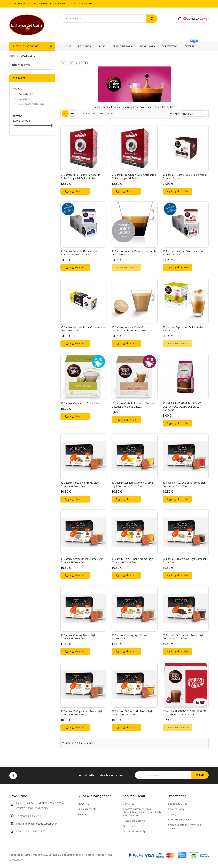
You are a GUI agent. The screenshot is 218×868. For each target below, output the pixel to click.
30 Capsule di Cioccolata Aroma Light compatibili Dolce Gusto (184, 637)
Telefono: (21, 816)
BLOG (173, 46)
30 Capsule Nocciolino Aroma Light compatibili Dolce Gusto (80, 484)
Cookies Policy (176, 809)
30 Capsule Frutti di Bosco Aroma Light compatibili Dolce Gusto (185, 484)
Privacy (172, 814)
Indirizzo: (21, 803)
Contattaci (129, 804)
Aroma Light (27, 94)
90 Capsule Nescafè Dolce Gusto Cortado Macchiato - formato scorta (132, 329)
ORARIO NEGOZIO (152, 46)
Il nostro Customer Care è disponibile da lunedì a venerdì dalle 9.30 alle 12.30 (142, 812)
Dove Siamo (130, 826)
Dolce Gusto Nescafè (31, 104)
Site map (82, 814)
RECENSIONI (191, 46)
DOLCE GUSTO (21, 65)
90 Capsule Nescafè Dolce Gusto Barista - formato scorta (134, 253)
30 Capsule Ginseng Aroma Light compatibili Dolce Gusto (78, 637)
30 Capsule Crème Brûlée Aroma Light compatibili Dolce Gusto (82, 561)
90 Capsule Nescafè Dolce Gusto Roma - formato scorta (185, 253)
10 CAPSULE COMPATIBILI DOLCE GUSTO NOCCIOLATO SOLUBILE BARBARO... (182, 407)
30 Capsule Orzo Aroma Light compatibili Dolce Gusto (185, 561)
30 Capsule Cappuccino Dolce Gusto (80, 403)
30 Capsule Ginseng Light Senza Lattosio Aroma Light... (134, 637)
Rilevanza (194, 114)
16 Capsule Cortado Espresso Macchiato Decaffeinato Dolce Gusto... (134, 405)
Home (67, 46)
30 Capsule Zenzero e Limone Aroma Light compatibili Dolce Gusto (132, 484)
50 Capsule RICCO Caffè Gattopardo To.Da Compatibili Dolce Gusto (80, 177)
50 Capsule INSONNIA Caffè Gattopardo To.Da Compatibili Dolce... (134, 177)
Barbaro (25, 99)
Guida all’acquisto (87, 809)
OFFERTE (85, 45)
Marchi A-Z (84, 804)
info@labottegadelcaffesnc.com (41, 824)
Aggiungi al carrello (75, 191)
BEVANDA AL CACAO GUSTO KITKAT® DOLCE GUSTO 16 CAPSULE (184, 713)
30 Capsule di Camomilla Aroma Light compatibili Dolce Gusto (133, 713)
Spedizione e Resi (178, 804)
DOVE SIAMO (127, 46)
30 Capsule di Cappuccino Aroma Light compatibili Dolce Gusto (82, 713)
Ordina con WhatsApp (135, 831)
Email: (19, 824)
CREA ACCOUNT (86, 4)
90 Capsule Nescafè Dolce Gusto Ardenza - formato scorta (79, 253)
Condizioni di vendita (180, 820)
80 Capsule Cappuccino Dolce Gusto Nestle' (183, 329)
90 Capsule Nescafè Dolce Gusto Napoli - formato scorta (186, 177)
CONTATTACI (104, 46)
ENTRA (73, 4)
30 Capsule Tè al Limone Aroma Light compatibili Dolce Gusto (132, 561)
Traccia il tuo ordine (134, 821)
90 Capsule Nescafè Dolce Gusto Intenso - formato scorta (83, 329)
